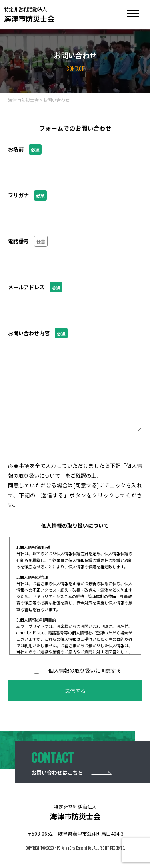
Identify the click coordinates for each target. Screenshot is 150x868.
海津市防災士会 (29, 15)
